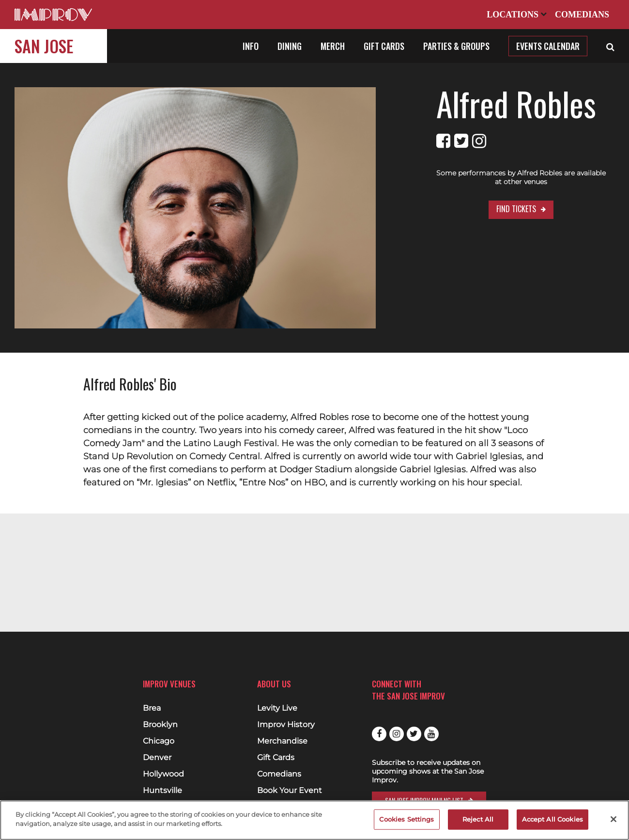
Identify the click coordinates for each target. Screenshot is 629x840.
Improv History (286, 725)
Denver (157, 758)
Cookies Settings (407, 819)
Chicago (159, 741)
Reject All (478, 819)
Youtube (431, 734)
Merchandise (282, 741)
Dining (290, 46)
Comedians (582, 15)
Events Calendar (548, 46)
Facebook (379, 734)
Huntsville (162, 791)
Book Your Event (290, 791)
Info (251, 46)
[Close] (614, 819)
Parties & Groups (456, 46)
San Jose (44, 46)
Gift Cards (384, 46)
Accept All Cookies (552, 819)
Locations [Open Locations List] (517, 15)
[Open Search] (610, 46)
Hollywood (163, 774)
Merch (333, 46)
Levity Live (277, 708)
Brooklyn (160, 725)
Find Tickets (486, 200)
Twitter (414, 734)
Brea (152, 708)
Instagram (397, 734)
